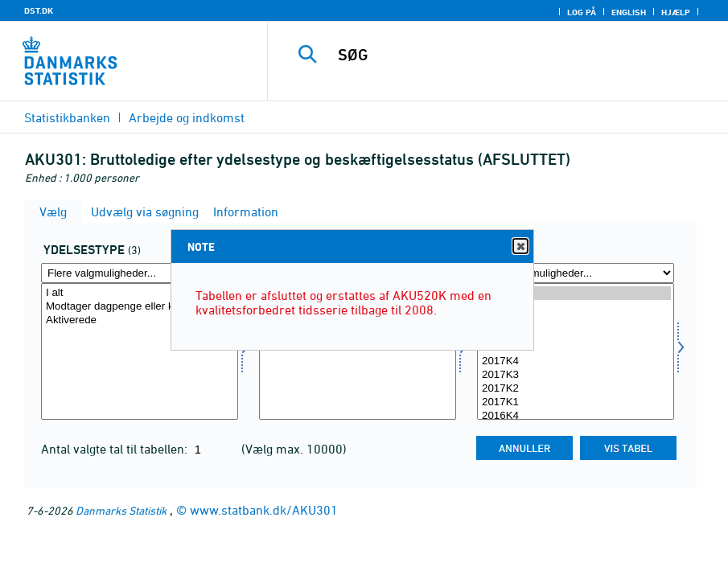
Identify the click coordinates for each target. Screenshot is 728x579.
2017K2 (576, 389)
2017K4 (576, 361)
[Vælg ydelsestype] (140, 351)
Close (520, 246)
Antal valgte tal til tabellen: (116, 449)
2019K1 (576, 293)
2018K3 (576, 320)
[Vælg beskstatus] (358, 351)
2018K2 (576, 334)
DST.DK (39, 10)
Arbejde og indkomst (187, 117)
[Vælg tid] (576, 351)
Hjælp (676, 12)
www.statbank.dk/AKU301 (264, 510)
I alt (140, 293)
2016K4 (576, 416)
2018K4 (576, 307)
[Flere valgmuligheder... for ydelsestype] (140, 273)
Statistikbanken (67, 117)
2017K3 (576, 375)
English (629, 12)
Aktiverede (140, 320)
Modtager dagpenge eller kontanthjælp (140, 307)
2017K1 (576, 402)
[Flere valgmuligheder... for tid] (576, 273)
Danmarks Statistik (121, 510)
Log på (582, 12)
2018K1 (576, 348)
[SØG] (513, 55)
